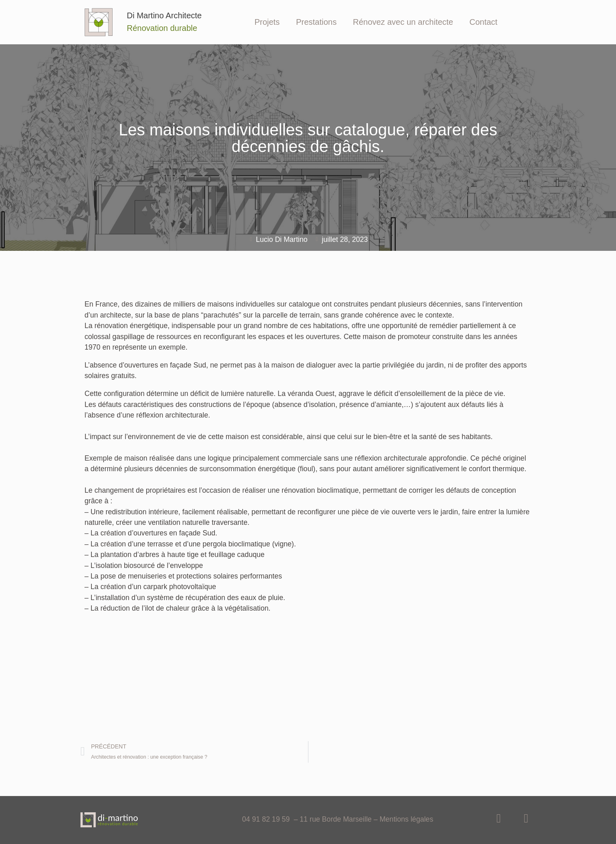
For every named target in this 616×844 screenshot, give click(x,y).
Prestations (316, 22)
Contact (483, 22)
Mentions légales (406, 819)
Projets (267, 22)
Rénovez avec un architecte (403, 22)
